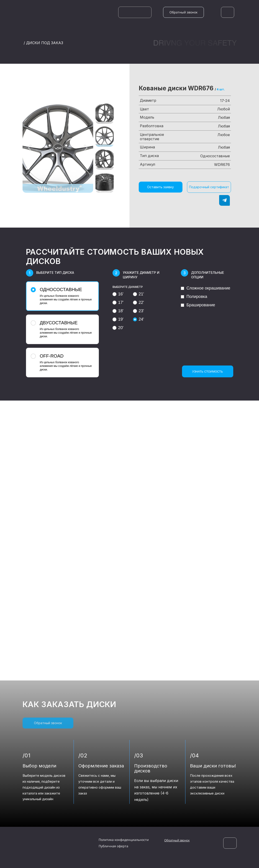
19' (118, 319)
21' (138, 294)
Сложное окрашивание (206, 288)
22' (138, 302)
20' (118, 328)
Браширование (198, 305)
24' (138, 319)
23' (138, 311)
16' (118, 294)
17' (118, 302)
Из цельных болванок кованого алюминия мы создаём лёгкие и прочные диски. (62, 296)
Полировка (194, 297)
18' (118, 311)
